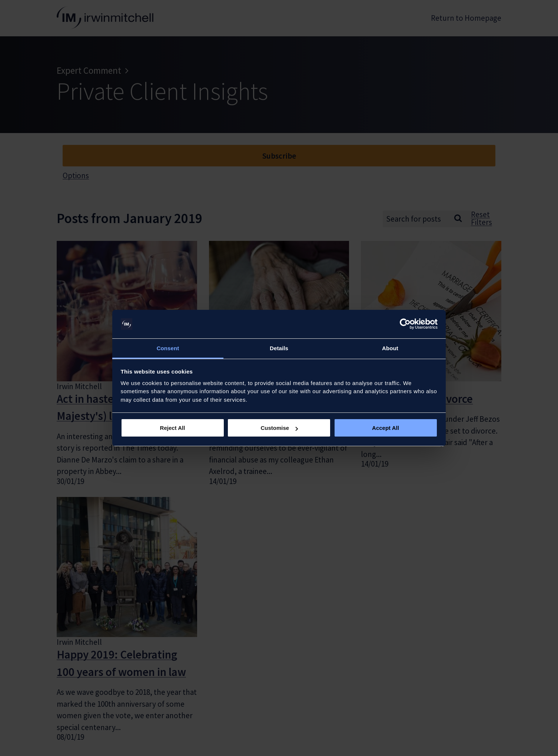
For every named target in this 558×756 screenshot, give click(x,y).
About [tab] (390, 348)
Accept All (386, 428)
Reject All (173, 428)
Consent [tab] (168, 348)
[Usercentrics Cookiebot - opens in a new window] (405, 324)
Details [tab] (279, 348)
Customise (279, 428)
